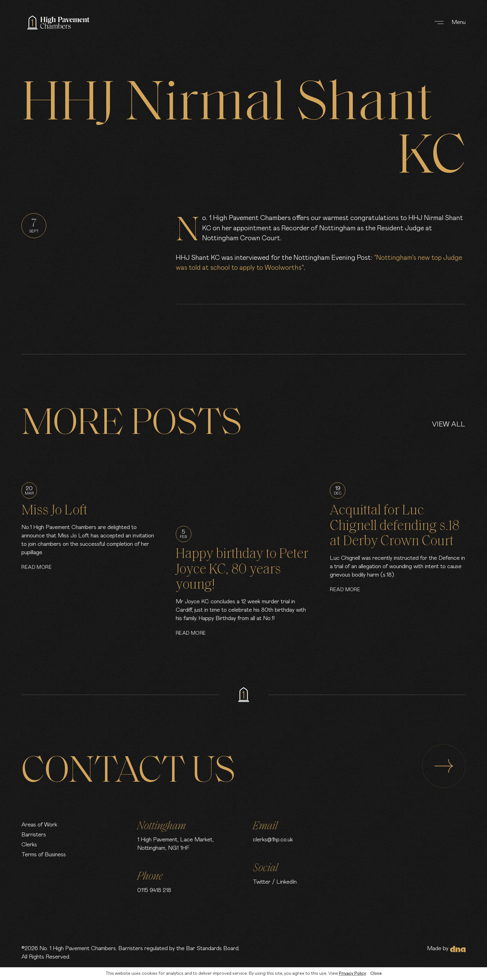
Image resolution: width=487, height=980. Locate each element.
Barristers (34, 835)
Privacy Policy (353, 973)
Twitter (262, 882)
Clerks (29, 845)
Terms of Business (44, 855)
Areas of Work (39, 825)
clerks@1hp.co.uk (273, 840)
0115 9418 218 (154, 890)
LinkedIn (287, 882)
